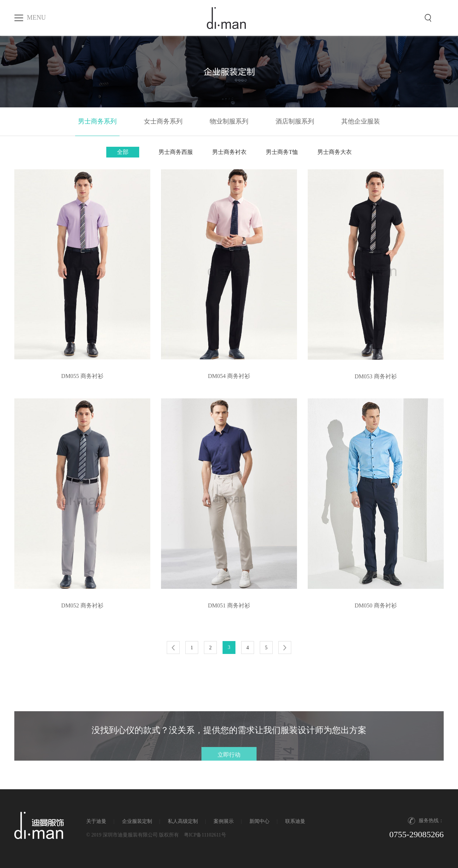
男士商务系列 (97, 121)
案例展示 (224, 821)
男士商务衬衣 (229, 152)
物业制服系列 (229, 121)
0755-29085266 (416, 834)
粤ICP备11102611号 (205, 835)
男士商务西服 (176, 152)
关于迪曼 (96, 821)
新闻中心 (259, 821)
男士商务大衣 (335, 152)
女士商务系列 (163, 121)
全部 (123, 152)
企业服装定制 (137, 821)
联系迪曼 (295, 821)
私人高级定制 (183, 821)
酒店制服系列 (295, 121)
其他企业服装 (361, 121)
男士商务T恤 (282, 152)
